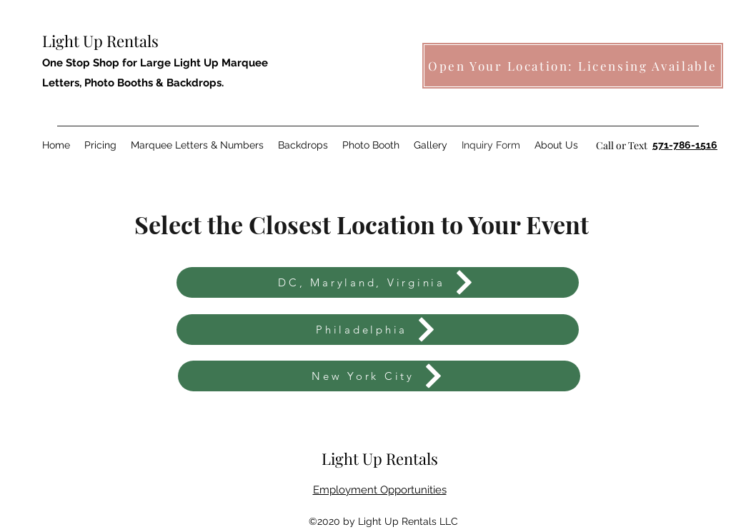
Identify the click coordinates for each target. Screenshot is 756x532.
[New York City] (379, 376)
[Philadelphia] (378, 330)
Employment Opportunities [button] (380, 490)
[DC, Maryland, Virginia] (378, 282)
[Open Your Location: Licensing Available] (573, 66)
